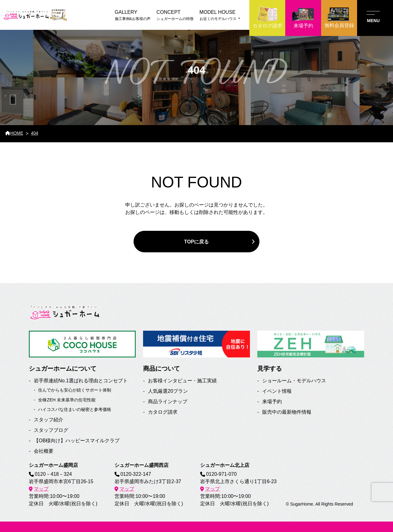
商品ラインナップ (168, 402)
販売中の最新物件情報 (287, 412)
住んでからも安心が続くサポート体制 (75, 390)
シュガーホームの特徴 (175, 15)
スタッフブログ (51, 430)
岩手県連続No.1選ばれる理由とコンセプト (81, 381)
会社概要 (44, 451)
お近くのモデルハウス (220, 15)
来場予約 (272, 402)
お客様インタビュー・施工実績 (182, 381)
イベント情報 (277, 391)
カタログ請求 (163, 412)
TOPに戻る (196, 241)
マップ (41, 489)
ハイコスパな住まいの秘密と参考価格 (75, 409)
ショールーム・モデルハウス (294, 381)
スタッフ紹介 (49, 420)
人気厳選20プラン (168, 391)
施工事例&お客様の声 (133, 15)
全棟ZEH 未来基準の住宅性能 (67, 400)
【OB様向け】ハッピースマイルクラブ (77, 441)
